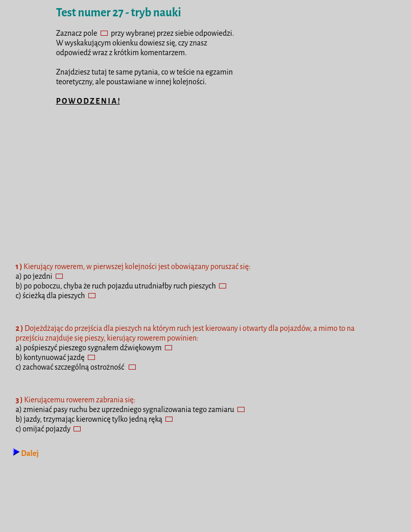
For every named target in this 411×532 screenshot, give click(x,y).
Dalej (25, 453)
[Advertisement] (206, 188)
